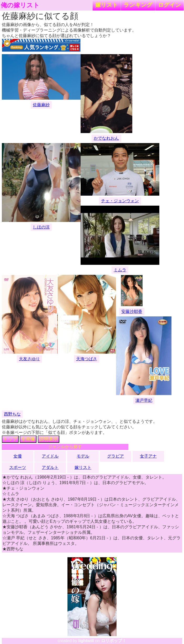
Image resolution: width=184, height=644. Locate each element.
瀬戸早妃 (144, 400)
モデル (83, 456)
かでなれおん (106, 138)
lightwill (86, 641)
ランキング (138, 5)
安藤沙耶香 (132, 311)
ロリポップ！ (114, 641)
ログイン (170, 5)
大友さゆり (29, 359)
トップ (10, 439)
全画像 (28, 439)
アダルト (50, 467)
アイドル (50, 456)
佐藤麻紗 (41, 105)
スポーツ (18, 467)
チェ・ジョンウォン (120, 201)
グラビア (115, 456)
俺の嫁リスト (20, 5)
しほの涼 (41, 227)
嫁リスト (107, 5)
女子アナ (148, 456)
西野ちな (12, 414)
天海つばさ (87, 359)
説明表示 (49, 439)
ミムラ (120, 270)
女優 (18, 456)
